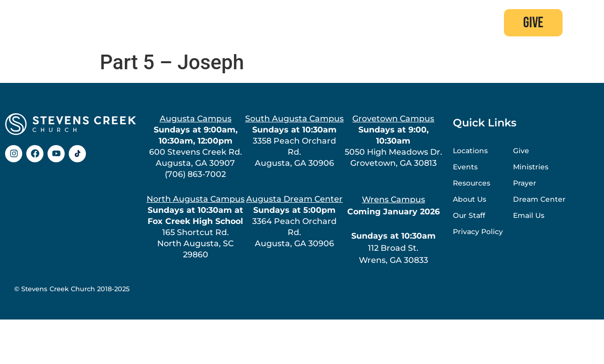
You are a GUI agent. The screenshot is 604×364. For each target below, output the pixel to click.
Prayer (525, 183)
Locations (470, 151)
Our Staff (469, 215)
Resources (472, 183)
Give (521, 151)
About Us (470, 199)
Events (465, 167)
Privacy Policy (478, 232)
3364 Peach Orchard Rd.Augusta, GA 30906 (294, 221)
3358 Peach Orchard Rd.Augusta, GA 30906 (294, 141)
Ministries (531, 167)
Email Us (529, 215)
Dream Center (539, 199)
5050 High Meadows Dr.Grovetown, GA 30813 (393, 141)
